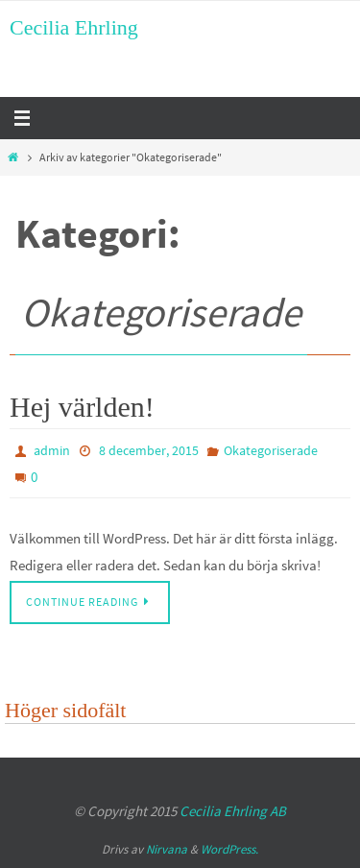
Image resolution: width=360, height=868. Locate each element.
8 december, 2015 (149, 450)
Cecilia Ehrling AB (233, 811)
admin (52, 450)
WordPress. (229, 849)
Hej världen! (82, 407)
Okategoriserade (271, 450)
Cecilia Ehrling (74, 27)
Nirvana (167, 849)
